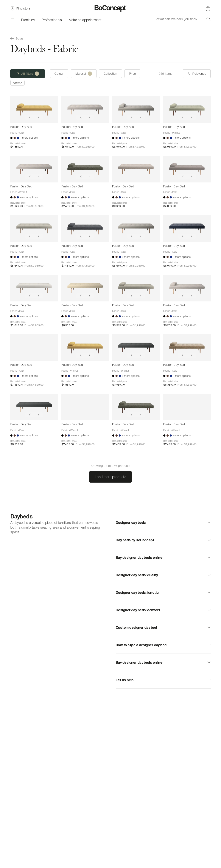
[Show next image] (38, 117)
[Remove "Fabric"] (17, 83)
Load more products (110, 477)
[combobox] (183, 19)
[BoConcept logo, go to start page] (111, 8)
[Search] (209, 19)
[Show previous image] (30, 117)
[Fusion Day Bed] (34, 109)
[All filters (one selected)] (28, 74)
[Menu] (12, 20)
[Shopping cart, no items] (208, 8)
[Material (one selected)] (84, 74)
